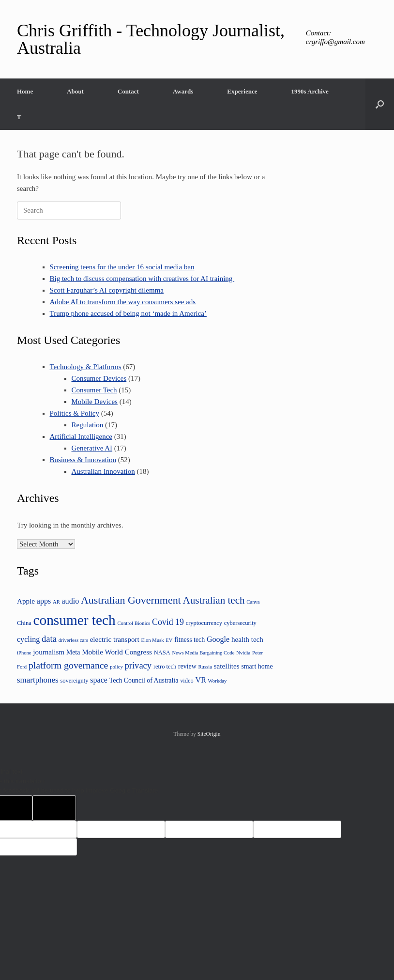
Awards (183, 91)
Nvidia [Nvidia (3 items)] (243, 653)
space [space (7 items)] (99, 680)
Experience (242, 91)
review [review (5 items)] (187, 666)
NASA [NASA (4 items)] (162, 653)
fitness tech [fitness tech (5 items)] (189, 640)
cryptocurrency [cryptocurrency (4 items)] (204, 623)
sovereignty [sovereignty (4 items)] (74, 681)
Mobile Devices (95, 402)
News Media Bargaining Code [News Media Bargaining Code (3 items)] (203, 653)
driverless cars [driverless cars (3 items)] (73, 640)
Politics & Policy (75, 413)
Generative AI (92, 448)
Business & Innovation (83, 460)
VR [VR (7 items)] (201, 680)
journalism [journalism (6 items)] (49, 652)
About (75, 91)
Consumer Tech (94, 390)
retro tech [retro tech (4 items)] (165, 667)
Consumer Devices (99, 378)
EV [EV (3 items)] (169, 640)
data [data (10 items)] (49, 639)
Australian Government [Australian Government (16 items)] (131, 600)
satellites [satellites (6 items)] (227, 666)
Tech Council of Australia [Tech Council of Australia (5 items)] (144, 680)
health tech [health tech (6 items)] (247, 639)
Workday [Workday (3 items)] (218, 681)
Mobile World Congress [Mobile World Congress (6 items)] (117, 652)
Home (25, 91)
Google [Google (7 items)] (218, 639)
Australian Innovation (103, 471)
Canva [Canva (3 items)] (253, 602)
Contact (128, 91)
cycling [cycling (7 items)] (28, 639)
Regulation (88, 425)
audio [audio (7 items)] (71, 601)
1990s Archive (310, 91)
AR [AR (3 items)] (56, 602)
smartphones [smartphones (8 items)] (38, 680)
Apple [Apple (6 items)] (26, 601)
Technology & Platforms (86, 367)
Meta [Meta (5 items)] (73, 652)
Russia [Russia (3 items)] (205, 667)
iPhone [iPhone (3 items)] (24, 653)
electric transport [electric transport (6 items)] (115, 639)
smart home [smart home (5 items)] (257, 666)
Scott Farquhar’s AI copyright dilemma (107, 290)
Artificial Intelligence (81, 436)
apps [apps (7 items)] (44, 601)
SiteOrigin (209, 734)
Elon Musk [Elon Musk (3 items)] (153, 640)
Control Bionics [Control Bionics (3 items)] (134, 623)
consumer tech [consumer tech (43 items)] (75, 620)
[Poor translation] (54, 808)
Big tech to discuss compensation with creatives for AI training (142, 279)
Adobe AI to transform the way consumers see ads (123, 302)
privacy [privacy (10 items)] (138, 665)
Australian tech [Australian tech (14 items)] (213, 600)
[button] (380, 104)
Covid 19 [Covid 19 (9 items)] (168, 622)
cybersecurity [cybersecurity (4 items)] (240, 623)
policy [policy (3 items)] (116, 667)
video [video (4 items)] (187, 681)
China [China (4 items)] (24, 623)
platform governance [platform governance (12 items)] (68, 665)
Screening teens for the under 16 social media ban (122, 267)
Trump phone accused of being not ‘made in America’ (128, 313)
